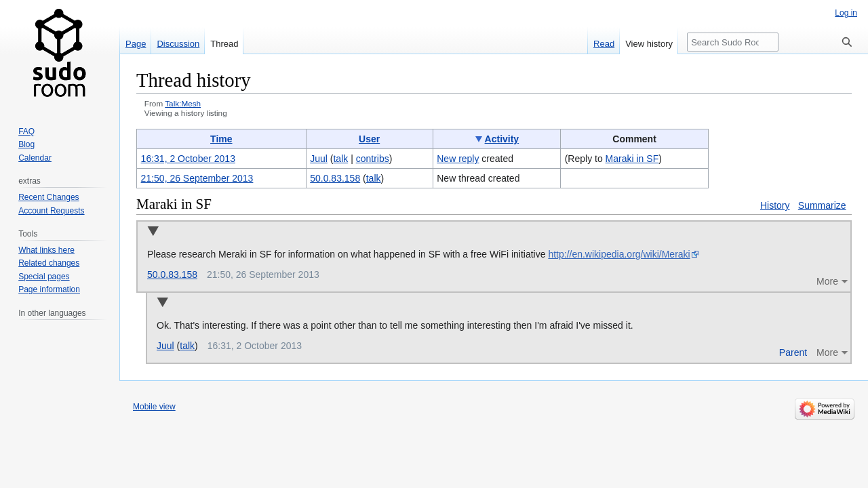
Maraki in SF (632, 159)
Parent (793, 352)
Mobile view (154, 407)
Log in (846, 13)
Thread (224, 44)
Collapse (153, 232)
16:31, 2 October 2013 (188, 159)
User (369, 139)
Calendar (35, 158)
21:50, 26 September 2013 (197, 178)
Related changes (49, 263)
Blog (26, 144)
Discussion (178, 44)
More (827, 281)
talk (340, 159)
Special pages (44, 277)
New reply (458, 159)
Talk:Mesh (183, 103)
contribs (373, 159)
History (775, 205)
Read (604, 44)
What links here (46, 250)
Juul (165, 346)
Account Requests (51, 211)
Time (221, 139)
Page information (49, 289)
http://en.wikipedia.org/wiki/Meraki (619, 254)
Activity (502, 139)
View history (649, 44)
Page (136, 44)
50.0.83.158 (172, 274)
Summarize (822, 205)
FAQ (26, 131)
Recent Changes (48, 197)
